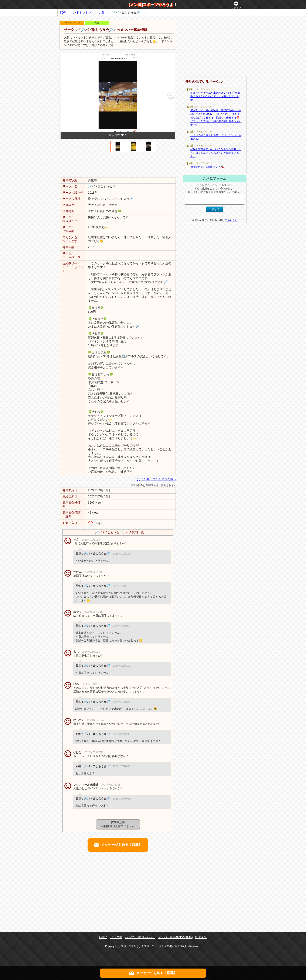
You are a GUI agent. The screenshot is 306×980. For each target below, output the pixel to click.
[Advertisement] (118, 165)
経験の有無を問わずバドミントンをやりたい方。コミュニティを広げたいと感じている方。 (216, 153)
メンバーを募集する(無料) (175, 937)
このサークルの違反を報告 (156, 479)
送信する (215, 209)
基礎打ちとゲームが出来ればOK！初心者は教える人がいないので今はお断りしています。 (215, 96)
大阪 (102, 13)
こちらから (231, 220)
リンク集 (116, 937)
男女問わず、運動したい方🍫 (207, 167)
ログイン (236, 5)
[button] (170, 96)
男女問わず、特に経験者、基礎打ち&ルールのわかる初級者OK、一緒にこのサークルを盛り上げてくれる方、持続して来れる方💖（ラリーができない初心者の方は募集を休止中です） (216, 118)
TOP (63, 13)
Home (103, 937)
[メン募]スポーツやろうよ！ (153, 5)
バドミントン (82, 13)
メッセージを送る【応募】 (118, 845)
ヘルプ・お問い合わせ (140, 937)
